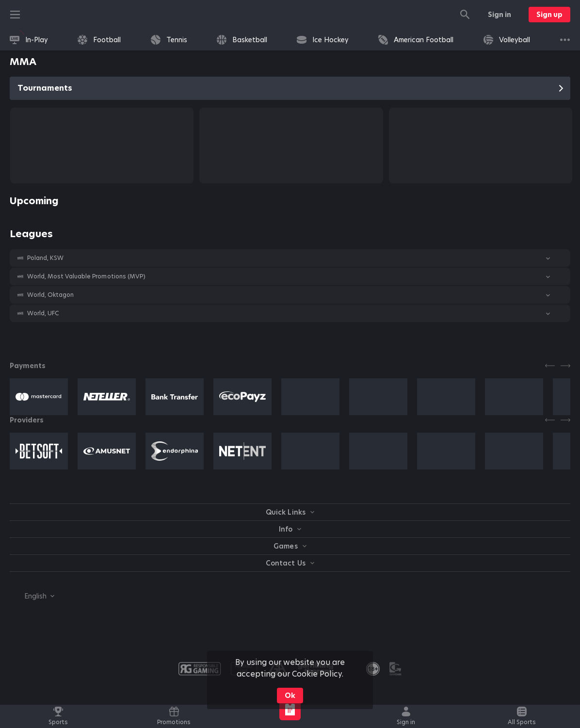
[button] (290, 258)
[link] (29, 40)
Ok (290, 696)
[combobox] (32, 596)
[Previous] (550, 366)
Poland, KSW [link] (45, 258)
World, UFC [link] (43, 313)
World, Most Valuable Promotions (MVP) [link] (86, 276)
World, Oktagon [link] (50, 295)
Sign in (499, 15)
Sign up (549, 15)
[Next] (565, 366)
